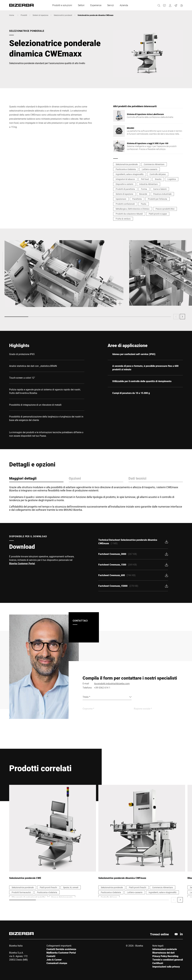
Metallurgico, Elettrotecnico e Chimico (133, 209)
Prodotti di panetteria (125, 189)
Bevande (143, 194)
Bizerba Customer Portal (22, 563)
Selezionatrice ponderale (127, 164)
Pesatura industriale (162, 194)
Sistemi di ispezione (40, 15)
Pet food (145, 179)
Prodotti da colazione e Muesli (129, 214)
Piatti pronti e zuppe (158, 214)
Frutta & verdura (123, 219)
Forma (144, 189)
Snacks (158, 179)
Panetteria (137, 199)
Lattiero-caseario (150, 169)
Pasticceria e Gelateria (126, 169)
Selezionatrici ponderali (63, 15)
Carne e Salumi (160, 189)
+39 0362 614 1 (102, 688)
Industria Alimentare (148, 184)
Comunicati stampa (57, 963)
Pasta (144, 204)
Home (12, 15)
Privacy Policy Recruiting (165, 956)
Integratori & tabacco (125, 179)
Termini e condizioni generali (168, 960)
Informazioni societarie (165, 949)
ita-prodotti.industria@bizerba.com (112, 683)
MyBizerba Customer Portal (61, 953)
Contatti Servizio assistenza (61, 949)
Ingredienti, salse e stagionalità (130, 174)
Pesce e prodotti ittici (165, 209)
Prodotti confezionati (125, 204)
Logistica (172, 179)
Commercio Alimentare (154, 164)
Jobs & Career (54, 960)
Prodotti (24, 15)
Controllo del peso (158, 174)
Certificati (158, 963)
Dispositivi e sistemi (124, 184)
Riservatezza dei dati (163, 953)
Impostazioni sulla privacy (166, 967)
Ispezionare (121, 199)
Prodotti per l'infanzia (157, 199)
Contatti (51, 956)
